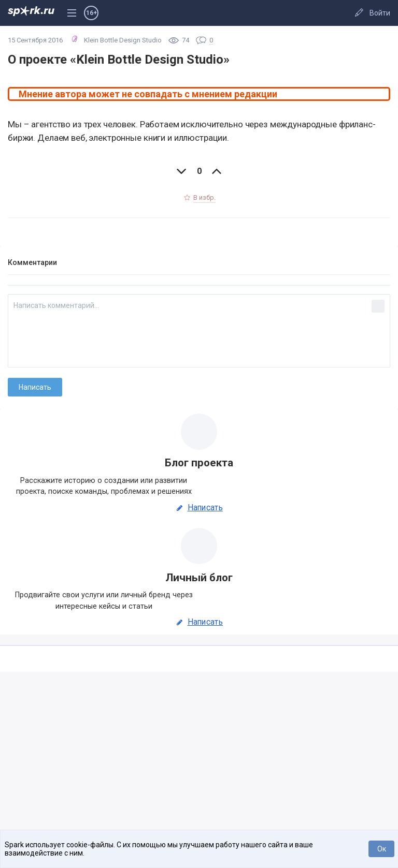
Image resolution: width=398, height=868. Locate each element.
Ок (382, 849)
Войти (380, 13)
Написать (199, 508)
